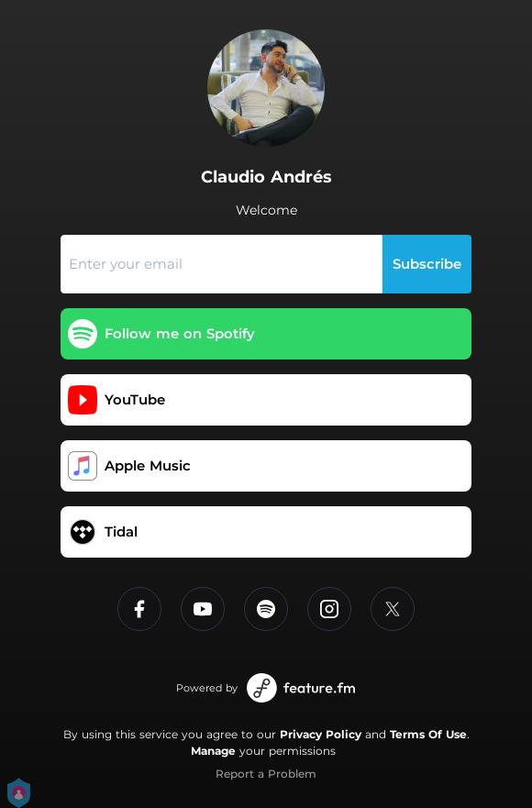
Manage (213, 751)
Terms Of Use (428, 734)
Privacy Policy (321, 734)
